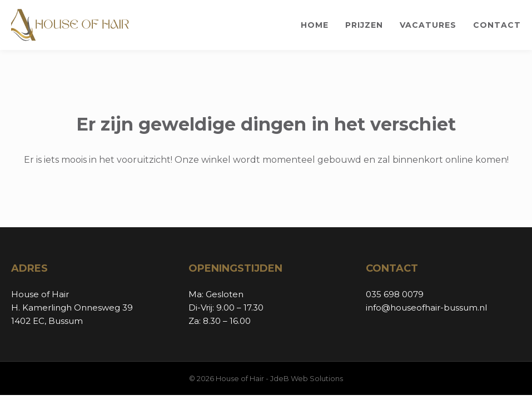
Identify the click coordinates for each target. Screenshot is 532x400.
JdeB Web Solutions (307, 378)
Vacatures (428, 25)
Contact (497, 25)
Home (315, 25)
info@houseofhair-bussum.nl (426, 307)
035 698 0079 (395, 294)
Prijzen (364, 25)
